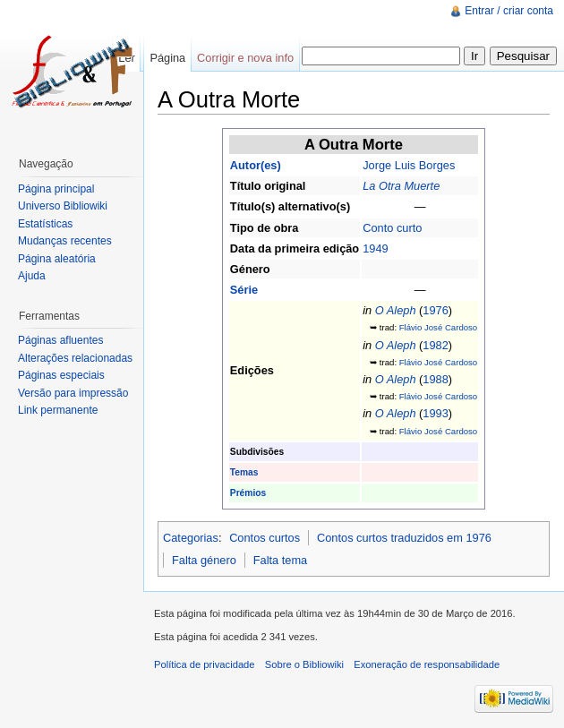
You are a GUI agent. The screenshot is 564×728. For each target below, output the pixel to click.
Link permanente (58, 410)
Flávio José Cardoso (438, 327)
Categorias (191, 538)
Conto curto (392, 228)
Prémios (248, 493)
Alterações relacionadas (75, 358)
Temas (244, 472)
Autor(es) (256, 165)
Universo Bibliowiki (63, 206)
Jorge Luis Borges (409, 165)
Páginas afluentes (60, 340)
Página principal (56, 189)
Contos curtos (265, 538)
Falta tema (280, 560)
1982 (435, 345)
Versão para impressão (73, 393)
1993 (435, 413)
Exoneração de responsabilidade (427, 664)
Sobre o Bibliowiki (304, 664)
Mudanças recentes (65, 241)
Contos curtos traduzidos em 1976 (404, 538)
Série (244, 290)
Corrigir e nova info (245, 58)
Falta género (204, 560)
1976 (435, 310)
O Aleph (396, 310)
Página (167, 58)
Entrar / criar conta (509, 11)
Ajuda (32, 276)
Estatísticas (45, 224)
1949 (375, 248)
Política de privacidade (205, 664)
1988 (435, 379)
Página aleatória (57, 259)
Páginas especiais (61, 375)
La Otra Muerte (401, 186)
